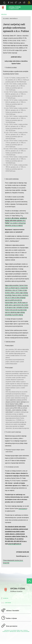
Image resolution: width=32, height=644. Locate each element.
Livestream (8, 603)
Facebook (6, 598)
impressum (13, 632)
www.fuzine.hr (23, 509)
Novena (27, 632)
